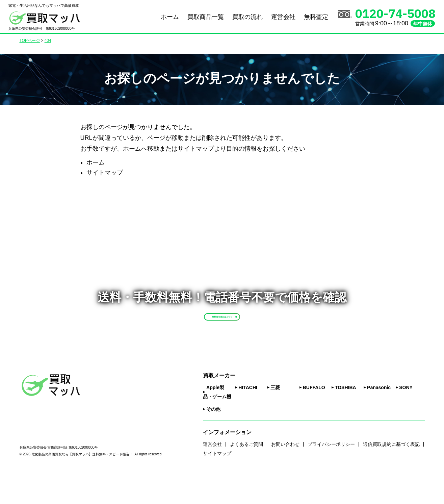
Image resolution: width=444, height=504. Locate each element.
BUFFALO (314, 417)
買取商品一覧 (206, 17)
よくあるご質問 (246, 474)
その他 (213, 438)
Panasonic (379, 417)
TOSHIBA (346, 417)
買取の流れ (247, 17)
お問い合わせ (285, 474)
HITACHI (248, 417)
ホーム (170, 17)
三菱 (275, 417)
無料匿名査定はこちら (238, 330)
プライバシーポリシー (331, 474)
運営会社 (283, 17)
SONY (406, 417)
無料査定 (316, 17)
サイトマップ (105, 173)
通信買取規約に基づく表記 (391, 474)
